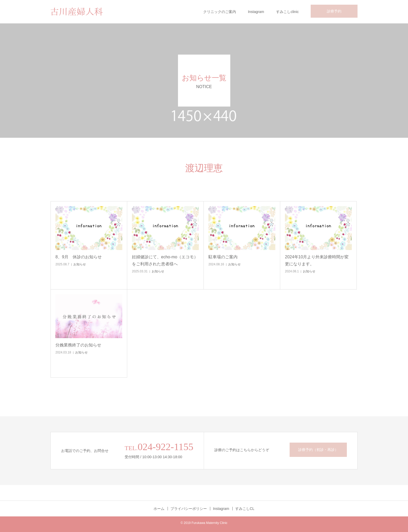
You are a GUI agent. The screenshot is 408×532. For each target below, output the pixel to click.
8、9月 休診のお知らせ (79, 257)
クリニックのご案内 (220, 12)
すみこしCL (245, 509)
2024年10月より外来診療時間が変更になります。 (317, 260)
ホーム (159, 509)
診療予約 (334, 11)
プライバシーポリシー (189, 509)
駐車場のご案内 (223, 257)
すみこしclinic (287, 12)
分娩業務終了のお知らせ (78, 345)
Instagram (256, 12)
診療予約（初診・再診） (318, 450)
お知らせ (80, 264)
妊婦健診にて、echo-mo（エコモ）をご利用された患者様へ (165, 260)
